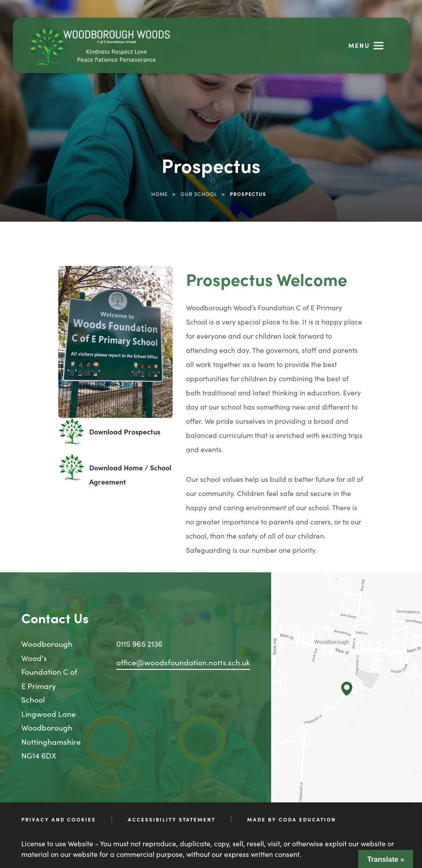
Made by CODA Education (292, 819)
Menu (359, 45)
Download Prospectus (125, 431)
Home (160, 194)
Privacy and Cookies (59, 819)
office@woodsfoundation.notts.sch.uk (183, 662)
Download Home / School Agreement (130, 474)
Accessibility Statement (172, 819)
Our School (199, 194)
